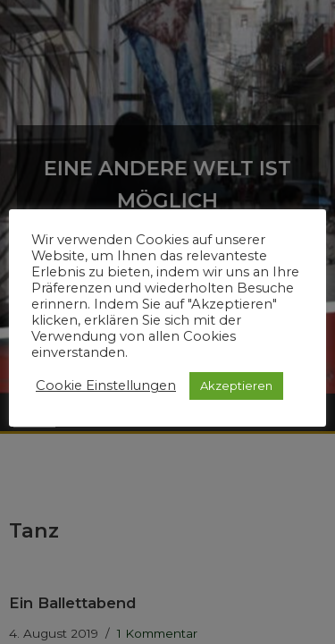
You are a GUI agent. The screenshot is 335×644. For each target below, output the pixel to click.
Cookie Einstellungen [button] (106, 386)
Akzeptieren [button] (236, 386)
